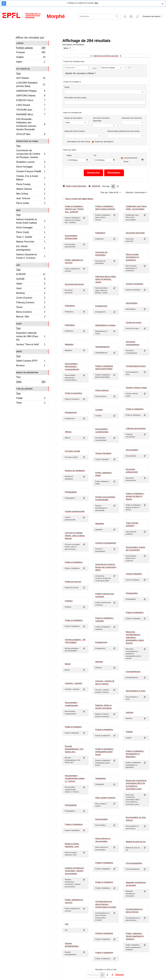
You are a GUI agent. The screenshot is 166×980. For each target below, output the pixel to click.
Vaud (31, 289)
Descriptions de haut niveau (79, 142)
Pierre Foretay (31, 185)
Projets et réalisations (135, 409)
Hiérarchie (94, 186)
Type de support (24, 389)
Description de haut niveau (75, 98)
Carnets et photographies (106, 543)
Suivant (120, 975)
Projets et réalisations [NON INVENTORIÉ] (104, 367)
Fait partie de (23, 69)
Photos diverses (102, 390)
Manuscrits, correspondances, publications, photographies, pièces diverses (135, 637)
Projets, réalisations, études (104, 474)
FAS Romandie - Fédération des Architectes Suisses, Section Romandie (31, 124)
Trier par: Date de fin (110, 192)
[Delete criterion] (129, 68)
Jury (67, 924)
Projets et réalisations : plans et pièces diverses (105, 208)
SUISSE (31, 279)
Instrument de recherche (132, 118)
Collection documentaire (136, 428)
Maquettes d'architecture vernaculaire (136, 884)
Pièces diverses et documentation (103, 840)
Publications (100, 233)
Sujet (19, 324)
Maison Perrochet (31, 242)
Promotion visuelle (72, 451)
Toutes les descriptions (104, 142)
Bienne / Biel (31, 317)
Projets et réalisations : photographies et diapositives (135, 754)
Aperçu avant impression (75, 186)
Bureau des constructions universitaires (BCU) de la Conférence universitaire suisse (136, 785)
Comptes (99, 410)
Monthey (31, 293)
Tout (18, 73)
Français (31, 53)
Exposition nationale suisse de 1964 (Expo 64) (31, 336)
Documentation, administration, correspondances (72, 367)
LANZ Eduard (31, 105)
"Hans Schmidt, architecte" (132, 524)
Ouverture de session (152, 16)
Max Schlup (31, 194)
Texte (31, 403)
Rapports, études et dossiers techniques (104, 707)
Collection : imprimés (73, 683)
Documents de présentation (101, 254)
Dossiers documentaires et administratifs (105, 498)
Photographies (71, 492)
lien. (97, 3)
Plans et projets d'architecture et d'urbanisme (132, 257)
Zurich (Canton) (31, 298)
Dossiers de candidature (75, 471)
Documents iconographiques (133, 343)
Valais (31, 284)
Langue (20, 43)
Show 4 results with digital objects (78, 199)
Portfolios (69, 601)
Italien (31, 62)
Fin (95, 155)
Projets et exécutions (73, 393)
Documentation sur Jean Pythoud (136, 819)
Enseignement (101, 306)
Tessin (31, 308)
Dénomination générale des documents (123, 131)
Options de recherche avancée (106, 56)
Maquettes (69, 344)
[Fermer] (163, 4)
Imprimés (130, 712)
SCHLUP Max (31, 134)
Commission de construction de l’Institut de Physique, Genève (31, 154)
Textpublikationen (102, 347)
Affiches (68, 432)
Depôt (19, 351)
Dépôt (67, 87)
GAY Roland (31, 78)
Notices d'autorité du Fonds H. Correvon (31, 256)
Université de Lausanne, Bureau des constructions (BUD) (106, 567)
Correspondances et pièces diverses (134, 911)
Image (31, 398)
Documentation (132, 450)
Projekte (129, 732)
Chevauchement (130, 158)
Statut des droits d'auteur (75, 131)
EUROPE (31, 275)
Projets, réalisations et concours (74, 261)
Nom (18, 210)
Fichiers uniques (31, 48)
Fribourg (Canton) (31, 303)
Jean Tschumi (31, 199)
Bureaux (31, 366)
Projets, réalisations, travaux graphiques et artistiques (135, 936)
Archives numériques (134, 284)
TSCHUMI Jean (31, 110)
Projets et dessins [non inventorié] (105, 595)
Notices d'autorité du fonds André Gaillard (31, 221)
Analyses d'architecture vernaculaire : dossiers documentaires (74, 871)
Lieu (18, 265)
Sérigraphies (101, 778)
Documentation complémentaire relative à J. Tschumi (75, 778)
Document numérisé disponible (101, 119)
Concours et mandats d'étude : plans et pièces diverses (75, 536)
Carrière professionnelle (75, 511)
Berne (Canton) (31, 312)
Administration (132, 303)
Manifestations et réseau (105, 325)
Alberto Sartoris (31, 189)
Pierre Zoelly (31, 203)
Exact (126, 162)
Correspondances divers (136, 366)
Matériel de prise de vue (136, 842)
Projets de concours (73, 582)
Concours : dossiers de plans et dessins (105, 682)
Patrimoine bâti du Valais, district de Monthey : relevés (106, 279)
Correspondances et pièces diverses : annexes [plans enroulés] (106, 904)
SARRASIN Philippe (31, 91)
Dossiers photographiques (72, 945)
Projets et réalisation (73, 727)
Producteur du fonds (27, 141)
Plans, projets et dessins (105, 798)
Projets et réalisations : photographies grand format (105, 752)
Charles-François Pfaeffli (31, 172)
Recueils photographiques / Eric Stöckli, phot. (74, 749)
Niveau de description (27, 372)
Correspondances (133, 672)
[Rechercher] (96, 16)
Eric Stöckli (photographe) (31, 248)
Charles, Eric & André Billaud (31, 178)
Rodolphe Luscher (31, 162)
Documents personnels (135, 233)
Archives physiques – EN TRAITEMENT (75, 641)
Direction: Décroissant (136, 192)
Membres (99, 662)
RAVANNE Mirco (31, 115)
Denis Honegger (31, 167)
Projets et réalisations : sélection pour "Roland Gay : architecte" (74, 209)
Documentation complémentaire (102, 430)
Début (69, 155)
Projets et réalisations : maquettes (105, 619)
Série (31, 382)
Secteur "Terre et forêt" (31, 345)
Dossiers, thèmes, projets (136, 388)
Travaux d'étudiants (103, 453)
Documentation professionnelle (71, 237)
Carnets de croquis (134, 322)
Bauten (68, 664)
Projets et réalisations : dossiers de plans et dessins (135, 496)
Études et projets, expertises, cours (72, 845)
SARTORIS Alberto (31, 96)
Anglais (31, 57)
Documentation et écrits (136, 691)
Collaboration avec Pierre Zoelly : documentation (136, 208)
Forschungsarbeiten (134, 863)
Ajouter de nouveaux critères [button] (80, 73)
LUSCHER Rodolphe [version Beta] (31, 84)
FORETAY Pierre (31, 101)
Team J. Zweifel (31, 237)
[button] (131, 16)
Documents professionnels (132, 471)
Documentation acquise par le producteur (135, 549)
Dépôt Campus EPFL (31, 361)
